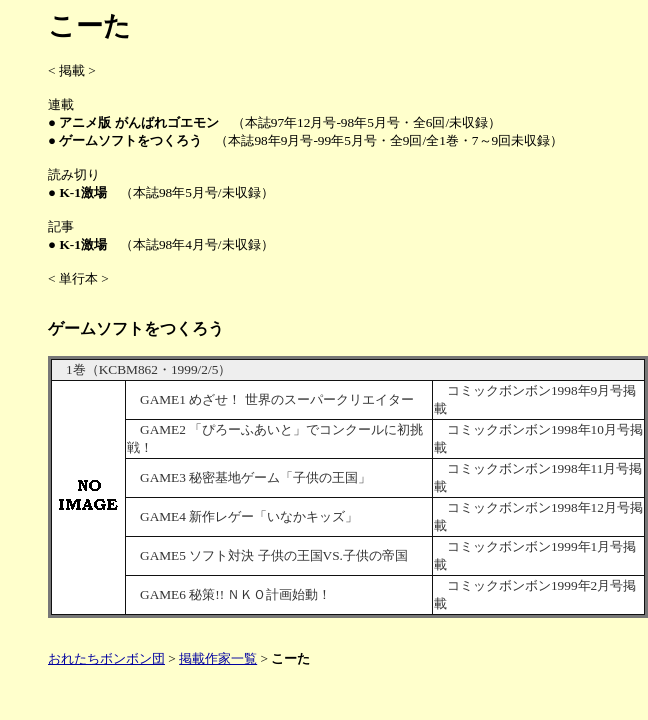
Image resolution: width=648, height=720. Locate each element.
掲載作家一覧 (218, 658)
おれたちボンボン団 (106, 658)
